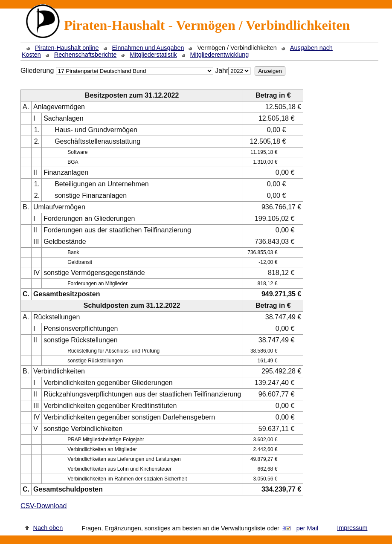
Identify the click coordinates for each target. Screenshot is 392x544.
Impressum (352, 528)
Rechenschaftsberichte (85, 55)
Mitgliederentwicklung (220, 55)
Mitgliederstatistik (153, 55)
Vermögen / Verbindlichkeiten (237, 48)
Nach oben (48, 528)
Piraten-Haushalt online (67, 48)
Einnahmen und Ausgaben (148, 48)
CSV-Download (44, 506)
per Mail (307, 528)
